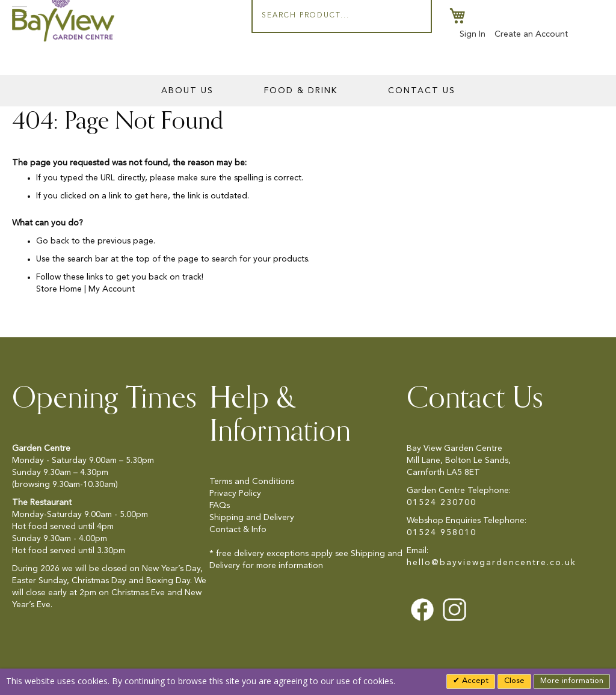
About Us (187, 91)
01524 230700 (442, 503)
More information (572, 681)
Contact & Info (238, 530)
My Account (112, 289)
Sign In (473, 34)
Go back (53, 241)
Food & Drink (301, 91)
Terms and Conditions (252, 482)
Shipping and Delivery (252, 518)
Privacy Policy (235, 494)
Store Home (59, 289)
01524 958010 (442, 533)
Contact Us (422, 91)
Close (514, 681)
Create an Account (531, 34)
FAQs (220, 506)
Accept (474, 681)
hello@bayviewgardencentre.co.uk (491, 563)
